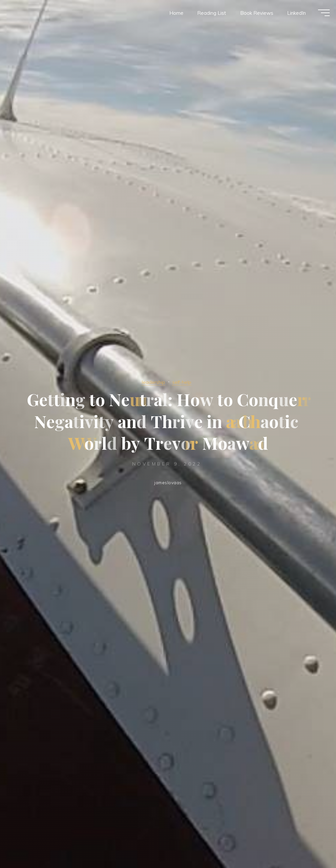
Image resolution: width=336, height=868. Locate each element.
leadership (153, 382)
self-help (183, 382)
